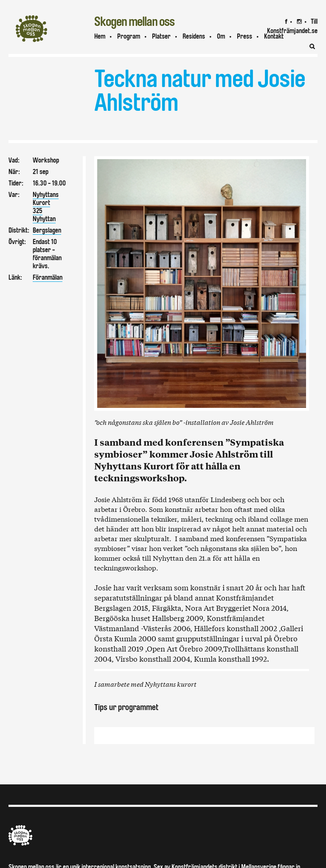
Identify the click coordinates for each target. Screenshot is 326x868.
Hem (100, 36)
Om (221, 36)
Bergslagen (47, 230)
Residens (194, 36)
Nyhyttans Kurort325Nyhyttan (46, 207)
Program (129, 36)
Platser (161, 36)
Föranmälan (48, 277)
